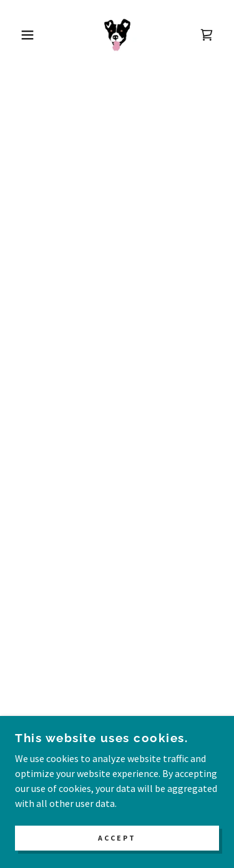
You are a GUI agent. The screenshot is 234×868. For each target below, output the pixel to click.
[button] (18, 35)
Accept (117, 838)
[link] (117, 35)
